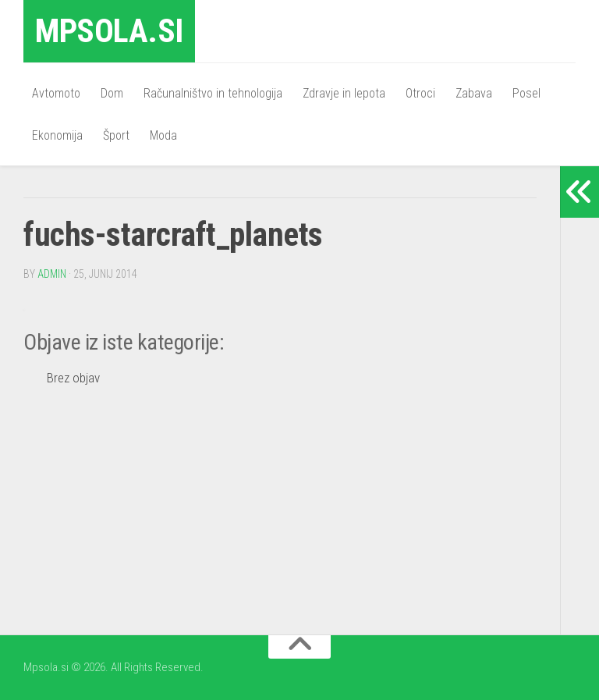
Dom (112, 93)
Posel (526, 93)
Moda (163, 135)
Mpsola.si (109, 31)
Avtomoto (56, 93)
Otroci (420, 93)
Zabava (474, 93)
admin (52, 274)
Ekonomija (57, 135)
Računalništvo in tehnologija (213, 93)
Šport (116, 135)
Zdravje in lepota (344, 93)
